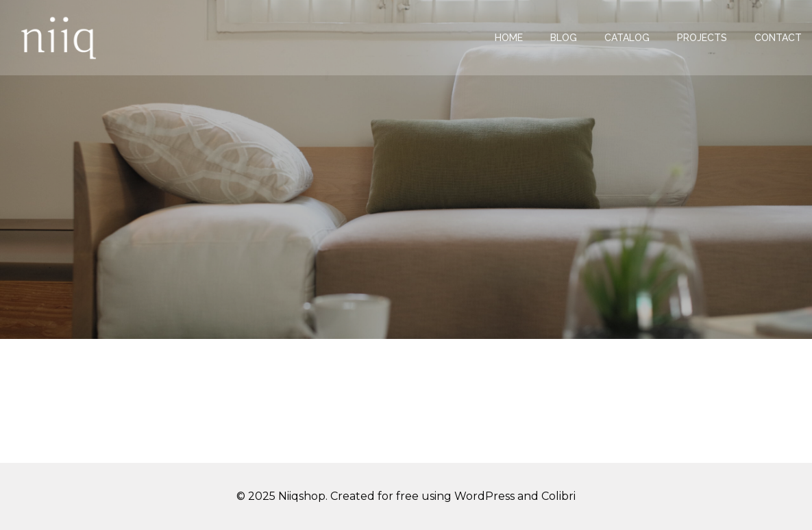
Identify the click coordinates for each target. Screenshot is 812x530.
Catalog (627, 38)
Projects (702, 38)
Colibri (558, 496)
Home (509, 38)
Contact (778, 38)
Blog (564, 38)
